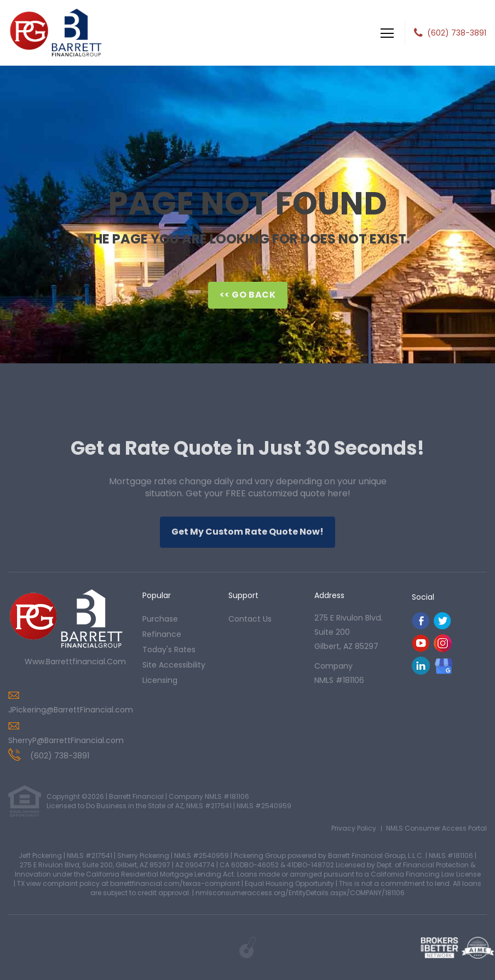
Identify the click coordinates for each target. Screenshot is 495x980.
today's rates (169, 650)
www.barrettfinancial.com (75, 662)
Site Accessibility (174, 665)
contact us (250, 619)
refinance (162, 634)
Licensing (160, 680)
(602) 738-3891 (457, 33)
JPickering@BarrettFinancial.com (71, 710)
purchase (160, 619)
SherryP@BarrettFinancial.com (66, 740)
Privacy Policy (354, 828)
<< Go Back (248, 295)
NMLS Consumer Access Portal (436, 828)
